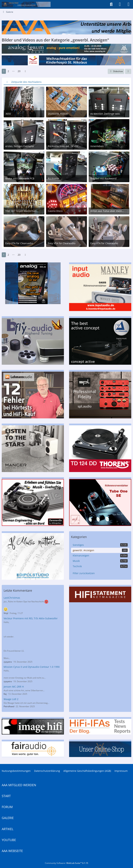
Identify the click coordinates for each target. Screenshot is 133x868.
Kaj (5, 694)
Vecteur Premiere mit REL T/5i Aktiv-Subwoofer (31, 618)
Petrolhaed (9, 706)
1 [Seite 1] (4, 71)
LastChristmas (12, 598)
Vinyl (6, 613)
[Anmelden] (120, 4)
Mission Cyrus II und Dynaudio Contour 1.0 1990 (32, 667)
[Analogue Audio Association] (26, 4)
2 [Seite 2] (8, 71)
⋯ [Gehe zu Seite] (13, 71)
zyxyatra (8, 662)
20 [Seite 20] (19, 71)
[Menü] (128, 4)
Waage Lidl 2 (11, 699)
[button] (128, 71)
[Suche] (111, 4)
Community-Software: (66, 863)
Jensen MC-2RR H (14, 687)
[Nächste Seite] (25, 71)
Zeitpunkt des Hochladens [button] (26, 82)
